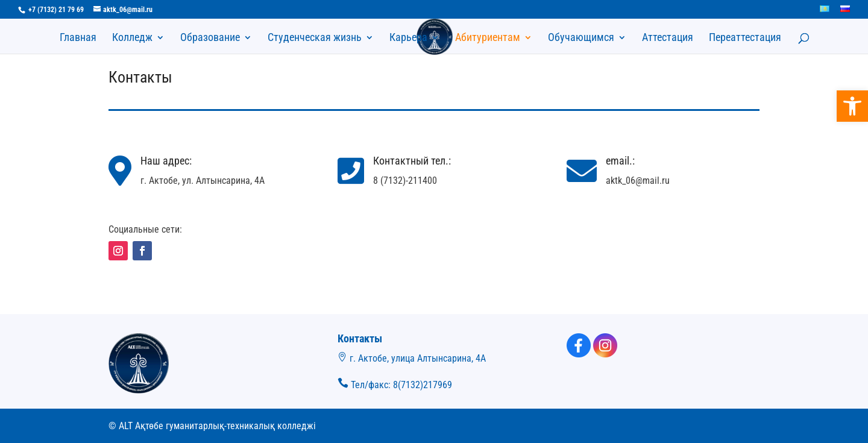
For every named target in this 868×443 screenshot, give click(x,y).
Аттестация (668, 38)
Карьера (408, 38)
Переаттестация (745, 38)
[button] (852, 106)
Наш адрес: (166, 161)
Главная (78, 38)
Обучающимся (581, 38)
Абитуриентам (488, 38)
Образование (210, 38)
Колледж (132, 38)
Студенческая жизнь (315, 38)
